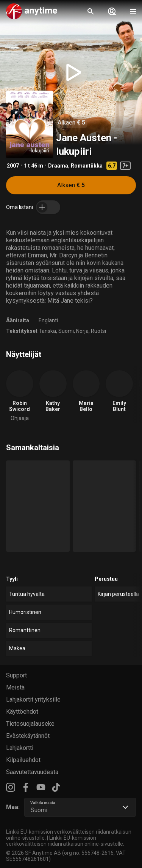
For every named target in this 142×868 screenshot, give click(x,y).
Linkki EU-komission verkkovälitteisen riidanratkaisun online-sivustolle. (65, 841)
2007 (13, 166)
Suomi (66, 331)
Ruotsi (98, 331)
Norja (82, 331)
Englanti (48, 320)
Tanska (47, 331)
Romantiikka (87, 166)
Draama (58, 166)
